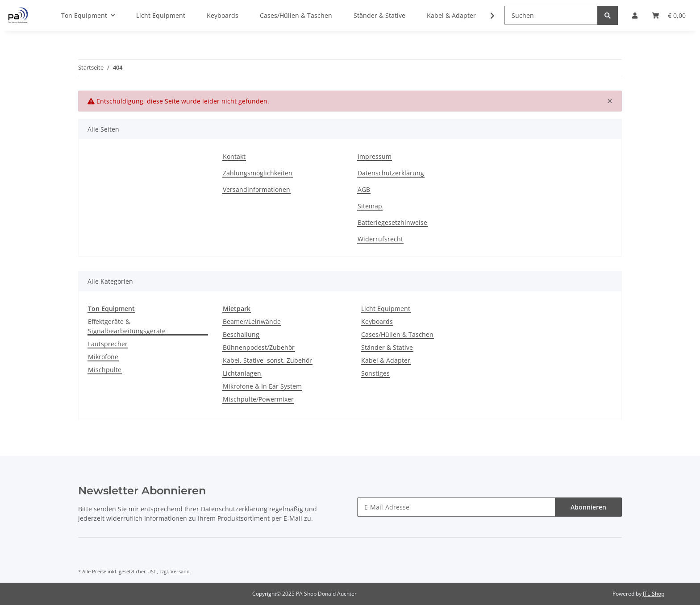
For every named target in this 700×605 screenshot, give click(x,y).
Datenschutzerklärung (391, 173)
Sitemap (370, 206)
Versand (180, 571)
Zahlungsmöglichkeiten (258, 173)
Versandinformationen (256, 189)
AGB (364, 189)
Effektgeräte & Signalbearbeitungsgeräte (127, 326)
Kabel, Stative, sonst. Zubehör (267, 360)
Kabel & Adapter (386, 360)
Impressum (375, 156)
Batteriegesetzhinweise (392, 222)
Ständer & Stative (387, 347)
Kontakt (234, 156)
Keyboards (377, 321)
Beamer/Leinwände (252, 321)
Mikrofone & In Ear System (262, 386)
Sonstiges (375, 373)
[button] (635, 15)
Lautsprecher (108, 344)
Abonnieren (588, 507)
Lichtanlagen (242, 373)
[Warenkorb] (669, 15)
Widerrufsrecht (380, 239)
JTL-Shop (654, 594)
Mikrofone (103, 357)
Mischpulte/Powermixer (258, 399)
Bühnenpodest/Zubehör (259, 347)
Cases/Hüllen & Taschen (397, 334)
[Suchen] (551, 15)
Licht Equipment (386, 309)
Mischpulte (105, 370)
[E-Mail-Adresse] (456, 507)
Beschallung (241, 334)
